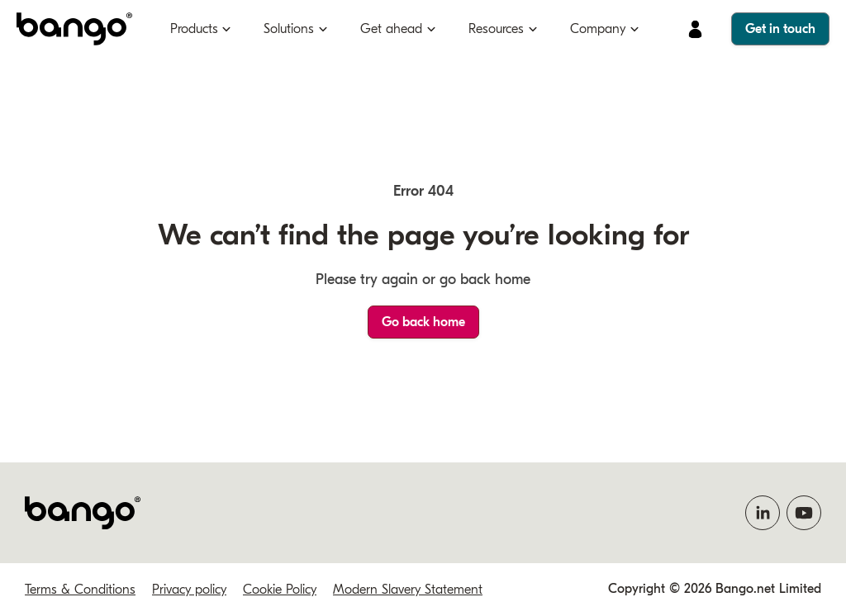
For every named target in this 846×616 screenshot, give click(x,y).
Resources (496, 29)
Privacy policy (189, 590)
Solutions (289, 29)
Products (194, 29)
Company (598, 29)
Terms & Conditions (80, 590)
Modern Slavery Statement (408, 590)
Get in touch (780, 29)
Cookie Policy (280, 590)
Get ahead (391, 29)
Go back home (423, 322)
